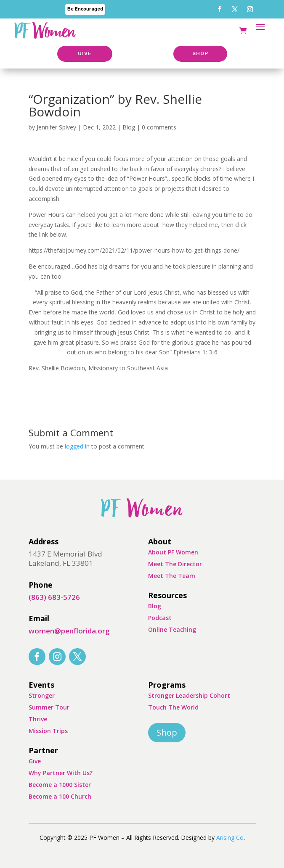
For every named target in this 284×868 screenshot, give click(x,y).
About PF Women (173, 552)
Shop (167, 732)
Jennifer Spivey (56, 127)
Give (35, 761)
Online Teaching (172, 629)
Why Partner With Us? (61, 773)
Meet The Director (175, 564)
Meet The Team (172, 576)
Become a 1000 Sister (60, 785)
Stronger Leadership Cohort (189, 695)
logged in (77, 446)
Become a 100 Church (60, 796)
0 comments (159, 127)
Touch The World (173, 707)
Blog (129, 127)
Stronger (42, 695)
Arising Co (230, 838)
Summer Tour (49, 707)
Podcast (160, 618)
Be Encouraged (85, 9)
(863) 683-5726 (54, 597)
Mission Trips (48, 731)
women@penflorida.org (69, 631)
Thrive (38, 719)
